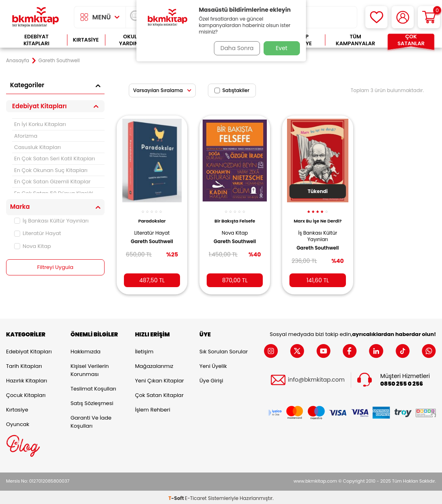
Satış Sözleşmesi (92, 402)
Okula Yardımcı (132, 40)
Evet (282, 48)
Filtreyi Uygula (56, 267)
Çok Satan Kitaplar (159, 394)
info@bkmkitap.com (316, 378)
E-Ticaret (196, 496)
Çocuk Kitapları (26, 394)
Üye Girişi (211, 379)
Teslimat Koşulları (93, 387)
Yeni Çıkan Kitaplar (159, 379)
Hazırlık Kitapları (27, 379)
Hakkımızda (86, 350)
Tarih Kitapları (24, 364)
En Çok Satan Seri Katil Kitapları (54, 159)
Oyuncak (18, 423)
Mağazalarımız (154, 364)
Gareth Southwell (152, 237)
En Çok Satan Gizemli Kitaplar (52, 182)
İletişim (144, 350)
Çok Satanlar (411, 40)
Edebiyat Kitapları (36, 40)
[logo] (36, 17)
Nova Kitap (32, 246)
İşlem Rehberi (152, 408)
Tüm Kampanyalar (356, 40)
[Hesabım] (403, 17)
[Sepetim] (429, 17)
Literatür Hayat (38, 233)
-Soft (177, 496)
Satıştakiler (232, 90)
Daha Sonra (234, 48)
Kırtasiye (86, 40)
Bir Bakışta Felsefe (235, 216)
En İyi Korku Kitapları (40, 124)
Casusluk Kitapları (38, 147)
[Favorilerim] (376, 17)
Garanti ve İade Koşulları (91, 420)
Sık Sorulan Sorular (224, 350)
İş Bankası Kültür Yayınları (51, 221)
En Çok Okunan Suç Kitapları (51, 170)
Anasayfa (18, 61)
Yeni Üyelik (213, 364)
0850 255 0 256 (402, 382)
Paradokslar (152, 216)
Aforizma (26, 136)
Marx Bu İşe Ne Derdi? (318, 219)
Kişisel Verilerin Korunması (90, 369)
